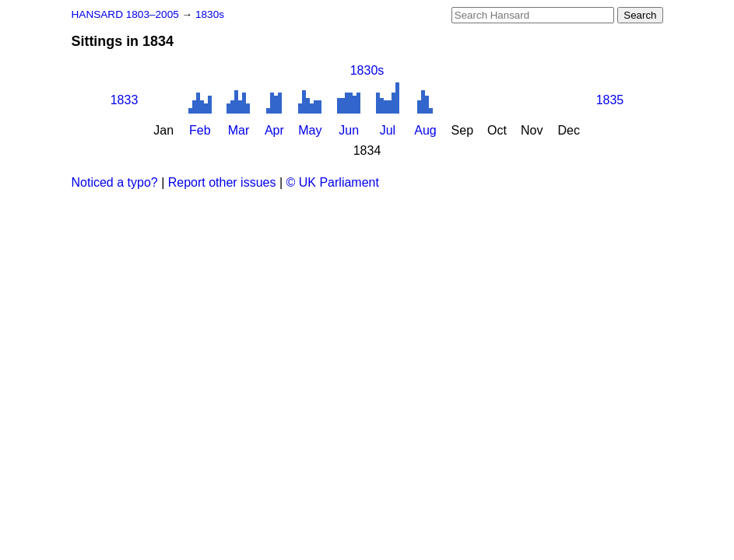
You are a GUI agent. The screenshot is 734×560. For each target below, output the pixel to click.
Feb (200, 130)
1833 (125, 100)
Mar (239, 130)
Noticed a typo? (115, 182)
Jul (388, 130)
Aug (425, 130)
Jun (349, 130)
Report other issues (222, 182)
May (310, 130)
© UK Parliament (333, 182)
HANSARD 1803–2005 (125, 14)
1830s (210, 14)
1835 (610, 100)
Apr (274, 130)
